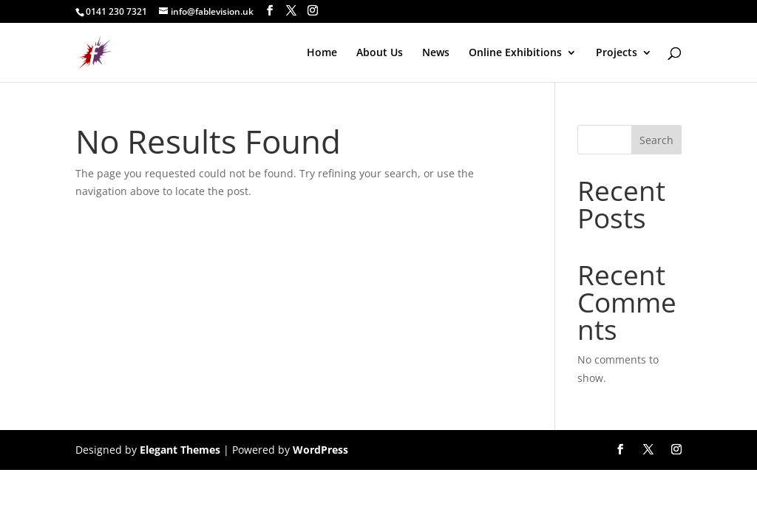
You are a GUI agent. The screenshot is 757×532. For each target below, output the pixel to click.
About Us (380, 53)
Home (322, 53)
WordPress (320, 450)
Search (656, 140)
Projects (617, 53)
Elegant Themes (180, 450)
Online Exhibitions (515, 53)
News (436, 53)
